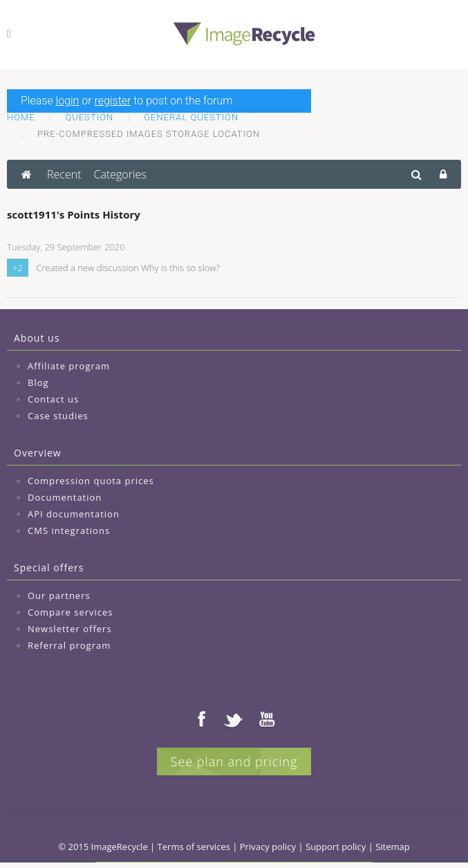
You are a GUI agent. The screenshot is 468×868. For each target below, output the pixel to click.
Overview (38, 453)
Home (21, 117)
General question (191, 117)
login (68, 101)
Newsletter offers (70, 629)
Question (90, 117)
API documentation (74, 514)
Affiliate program (69, 366)
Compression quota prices (91, 481)
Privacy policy (268, 847)
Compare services (71, 612)
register (113, 101)
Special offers (49, 567)
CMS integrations (69, 530)
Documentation (65, 497)
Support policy (336, 847)
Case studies (58, 416)
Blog (38, 382)
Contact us (53, 399)
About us (37, 338)
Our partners (59, 595)
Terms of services (194, 847)
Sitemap (393, 847)
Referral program (69, 645)
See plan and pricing (234, 761)
